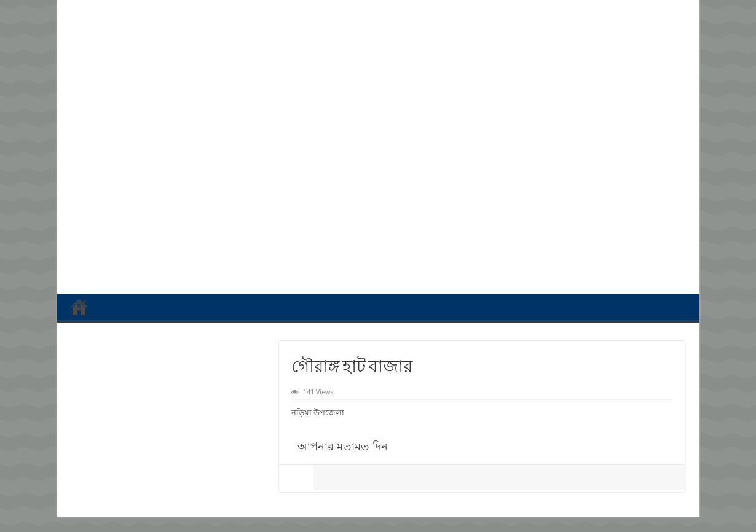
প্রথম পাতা (79, 307)
